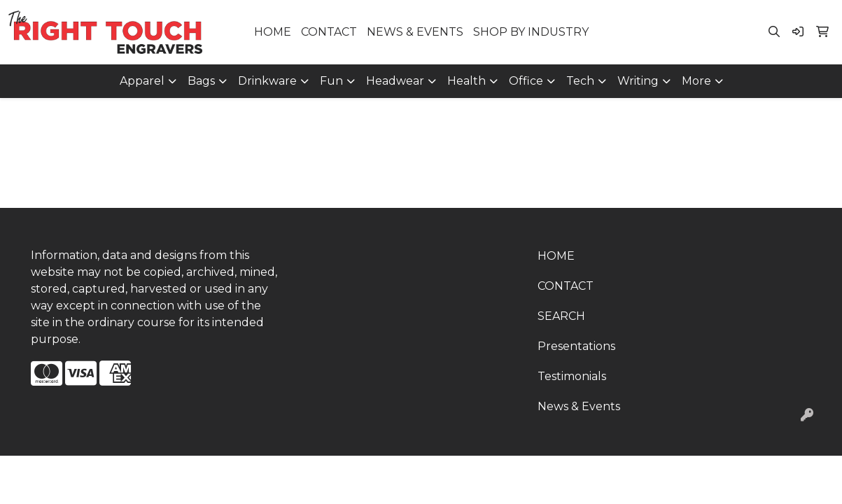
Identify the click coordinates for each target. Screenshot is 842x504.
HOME (273, 32)
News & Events (579, 406)
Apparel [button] (142, 81)
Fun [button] (331, 81)
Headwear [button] (395, 81)
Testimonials (572, 376)
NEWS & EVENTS (415, 32)
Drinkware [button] (267, 81)
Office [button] (526, 81)
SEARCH (561, 316)
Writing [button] (638, 81)
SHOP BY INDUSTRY (531, 32)
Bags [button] (201, 81)
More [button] (696, 81)
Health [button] (466, 81)
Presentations (576, 346)
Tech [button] (580, 81)
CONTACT (329, 32)
